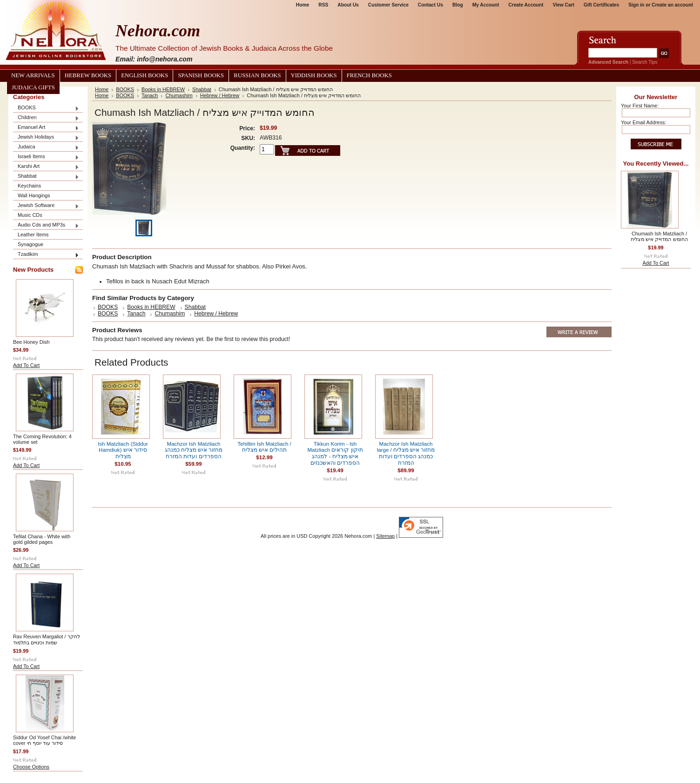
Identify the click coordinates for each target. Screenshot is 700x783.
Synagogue (30, 244)
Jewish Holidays (46, 137)
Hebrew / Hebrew (220, 95)
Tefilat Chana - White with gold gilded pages (42, 539)
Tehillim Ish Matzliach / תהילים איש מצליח (264, 447)
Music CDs (30, 215)
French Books (369, 75)
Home (303, 5)
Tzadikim (46, 255)
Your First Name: (640, 106)
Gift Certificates (601, 5)
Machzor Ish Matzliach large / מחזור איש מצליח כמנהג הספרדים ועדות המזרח (406, 453)
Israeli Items (46, 157)
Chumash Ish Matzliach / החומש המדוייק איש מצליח (659, 236)
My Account (486, 5)
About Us (348, 5)
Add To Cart (26, 365)
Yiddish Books (314, 75)
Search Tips (645, 62)
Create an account (672, 5)
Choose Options (31, 767)
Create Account (526, 5)
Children (46, 118)
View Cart (564, 5)
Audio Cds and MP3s (46, 225)
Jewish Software (46, 206)
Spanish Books (201, 75)
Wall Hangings (34, 195)
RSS (323, 5)
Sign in (636, 5)
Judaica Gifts (33, 87)
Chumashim (179, 95)
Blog (458, 5)
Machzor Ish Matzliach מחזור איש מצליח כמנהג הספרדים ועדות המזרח (194, 450)
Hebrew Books (88, 75)
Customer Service (388, 5)
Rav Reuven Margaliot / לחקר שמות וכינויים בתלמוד (47, 639)
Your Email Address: (644, 122)
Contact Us (431, 5)
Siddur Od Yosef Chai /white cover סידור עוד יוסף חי (44, 740)
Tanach (150, 95)
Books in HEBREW (163, 89)
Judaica (46, 147)
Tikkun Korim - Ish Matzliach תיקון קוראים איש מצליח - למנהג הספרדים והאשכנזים (335, 453)
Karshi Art (46, 167)
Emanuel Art (46, 128)
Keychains (29, 186)
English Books (145, 75)
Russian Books (257, 75)
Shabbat (46, 177)
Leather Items (33, 234)
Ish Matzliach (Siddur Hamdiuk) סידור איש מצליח (123, 450)
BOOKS (46, 108)
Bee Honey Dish (31, 342)
